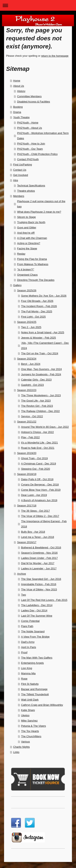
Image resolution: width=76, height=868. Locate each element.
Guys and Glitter (27, 227)
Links (16, 752)
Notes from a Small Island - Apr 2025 (43, 332)
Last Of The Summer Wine (37, 616)
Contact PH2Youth (28, 159)
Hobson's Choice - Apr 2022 (37, 432)
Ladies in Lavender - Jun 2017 (39, 568)
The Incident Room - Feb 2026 (39, 306)
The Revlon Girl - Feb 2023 (37, 406)
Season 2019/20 (27, 453)
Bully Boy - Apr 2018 (33, 532)
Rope (24, 679)
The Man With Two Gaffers (37, 658)
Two (24, 595)
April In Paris (29, 647)
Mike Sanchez (29, 721)
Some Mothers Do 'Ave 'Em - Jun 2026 (44, 296)
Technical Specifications (31, 186)
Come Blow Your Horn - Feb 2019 (41, 490)
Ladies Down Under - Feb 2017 (39, 558)
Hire (16, 180)
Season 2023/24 (27, 359)
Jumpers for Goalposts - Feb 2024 (41, 374)
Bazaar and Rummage (34, 689)
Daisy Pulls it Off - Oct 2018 (37, 479)
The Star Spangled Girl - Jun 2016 (41, 579)
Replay (21, 254)
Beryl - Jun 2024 (31, 364)
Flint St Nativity (30, 684)
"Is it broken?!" (26, 269)
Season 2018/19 (27, 474)
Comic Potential (30, 621)
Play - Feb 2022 (30, 437)
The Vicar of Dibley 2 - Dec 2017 (40, 516)
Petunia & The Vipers (33, 726)
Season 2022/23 (27, 390)
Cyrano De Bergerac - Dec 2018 (40, 485)
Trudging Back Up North (31, 222)
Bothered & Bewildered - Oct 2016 (41, 547)
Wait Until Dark (30, 700)
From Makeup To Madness (33, 264)
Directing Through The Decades (36, 280)
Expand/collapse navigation (38, 5)
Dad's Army (28, 642)
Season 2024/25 (27, 322)
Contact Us (20, 170)
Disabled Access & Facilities (34, 102)
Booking (18, 107)
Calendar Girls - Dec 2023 (36, 380)
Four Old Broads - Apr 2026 (37, 301)
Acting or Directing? (29, 243)
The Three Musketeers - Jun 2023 (41, 395)
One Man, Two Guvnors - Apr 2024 (41, 369)
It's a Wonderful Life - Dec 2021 (39, 443)
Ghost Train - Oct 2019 (34, 458)
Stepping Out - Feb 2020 (35, 469)
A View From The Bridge (35, 637)
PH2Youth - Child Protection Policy (37, 154)
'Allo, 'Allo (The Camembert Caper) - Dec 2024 (45, 346)
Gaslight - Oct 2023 (32, 385)
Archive (22, 574)
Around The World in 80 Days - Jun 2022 (45, 427)
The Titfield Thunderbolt (35, 694)
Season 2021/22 (27, 422)
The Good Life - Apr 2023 (36, 401)
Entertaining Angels (32, 663)
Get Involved (21, 175)
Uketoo (25, 715)
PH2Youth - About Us (30, 128)
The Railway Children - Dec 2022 (40, 411)
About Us (19, 86)
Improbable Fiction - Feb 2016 (39, 584)
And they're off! (26, 233)
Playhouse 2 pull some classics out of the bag (41, 204)
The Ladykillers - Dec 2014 (37, 605)
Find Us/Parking (22, 165)
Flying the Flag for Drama (32, 259)
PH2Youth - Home (28, 123)
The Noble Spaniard (33, 631)
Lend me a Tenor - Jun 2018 (37, 537)
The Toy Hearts (30, 731)
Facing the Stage (27, 248)
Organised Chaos (27, 275)
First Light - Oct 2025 (33, 317)
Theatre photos (26, 191)
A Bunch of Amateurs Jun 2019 (39, 500)
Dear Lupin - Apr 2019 (34, 495)
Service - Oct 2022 (32, 416)
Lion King (27, 668)
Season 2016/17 (27, 542)
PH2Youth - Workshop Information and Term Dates (43, 136)
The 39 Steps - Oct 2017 (35, 511)
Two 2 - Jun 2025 (31, 327)
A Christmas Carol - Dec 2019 (39, 464)
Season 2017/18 (27, 506)
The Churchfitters (31, 736)
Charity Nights (21, 747)
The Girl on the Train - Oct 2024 (40, 353)
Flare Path (27, 626)
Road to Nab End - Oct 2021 (38, 448)
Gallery (17, 285)
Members (19, 196)
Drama (17, 112)
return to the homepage (55, 56)
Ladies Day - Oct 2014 (34, 610)
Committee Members (29, 96)
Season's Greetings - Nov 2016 (39, 553)
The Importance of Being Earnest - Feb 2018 (44, 524)
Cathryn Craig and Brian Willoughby (42, 705)
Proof (24, 652)
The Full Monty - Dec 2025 (37, 311)
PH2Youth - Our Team (30, 149)
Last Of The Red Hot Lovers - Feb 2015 (44, 600)
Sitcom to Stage (27, 217)
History (21, 91)
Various (25, 742)
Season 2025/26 (27, 290)
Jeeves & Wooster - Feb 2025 (39, 338)
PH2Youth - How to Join (31, 144)
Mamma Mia (28, 673)
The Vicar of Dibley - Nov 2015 (39, 589)
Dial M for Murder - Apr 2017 (38, 563)
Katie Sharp (28, 710)
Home (17, 81)
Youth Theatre (21, 117)
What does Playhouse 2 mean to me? (39, 212)
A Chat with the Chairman (32, 238)
